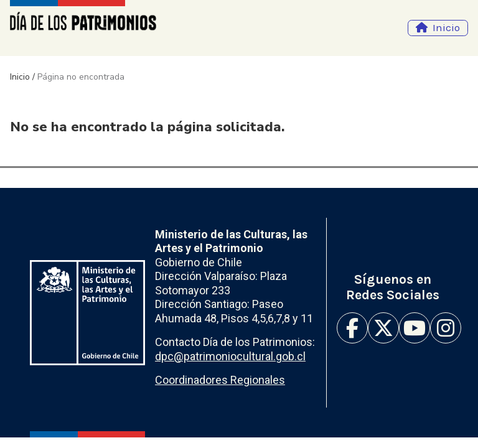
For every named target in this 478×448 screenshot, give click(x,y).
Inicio (446, 28)
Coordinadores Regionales (220, 380)
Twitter (383, 328)
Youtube (415, 328)
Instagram (446, 328)
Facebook (352, 328)
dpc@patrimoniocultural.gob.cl (230, 356)
